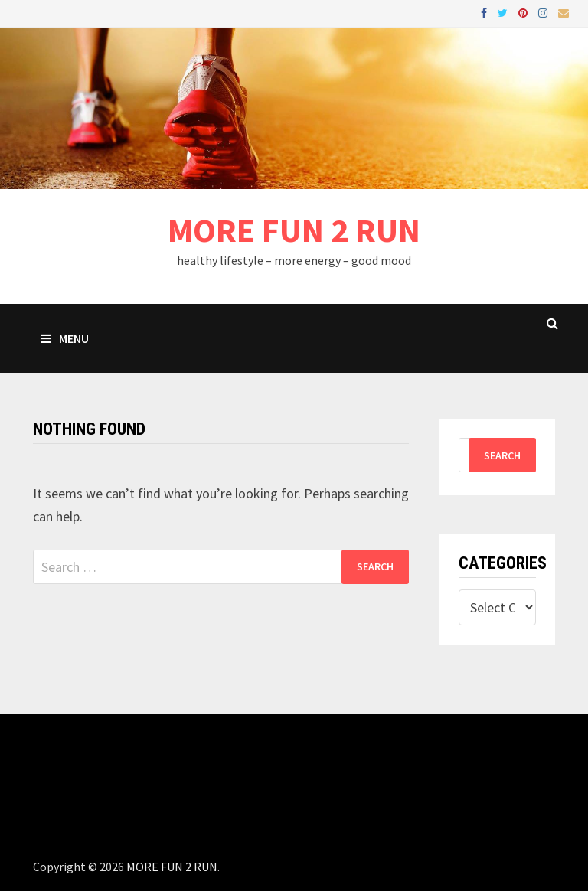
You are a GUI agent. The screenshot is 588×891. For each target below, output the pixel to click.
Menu (65, 338)
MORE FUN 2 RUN (294, 230)
